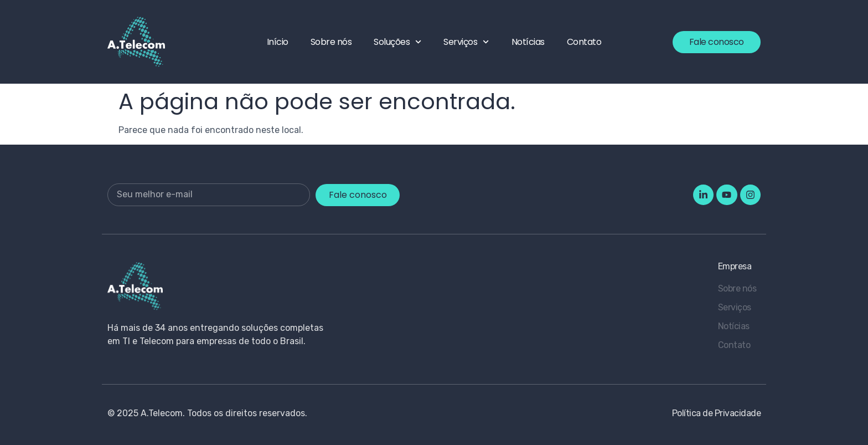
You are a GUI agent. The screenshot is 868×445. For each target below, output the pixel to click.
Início (278, 42)
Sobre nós (331, 42)
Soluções (397, 42)
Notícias (528, 42)
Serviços (466, 42)
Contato (584, 42)
